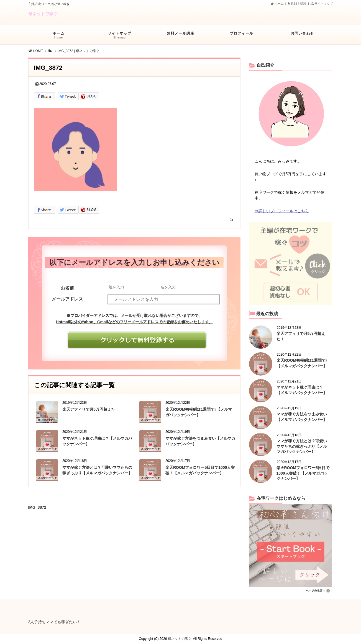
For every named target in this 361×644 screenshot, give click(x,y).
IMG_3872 (37, 506)
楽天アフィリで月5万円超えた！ (91, 409)
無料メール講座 (181, 36)
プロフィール (242, 36)
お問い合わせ (303, 36)
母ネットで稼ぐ (43, 14)
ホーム (277, 4)
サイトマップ (322, 4)
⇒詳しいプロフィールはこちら (282, 211)
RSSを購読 (298, 4)
